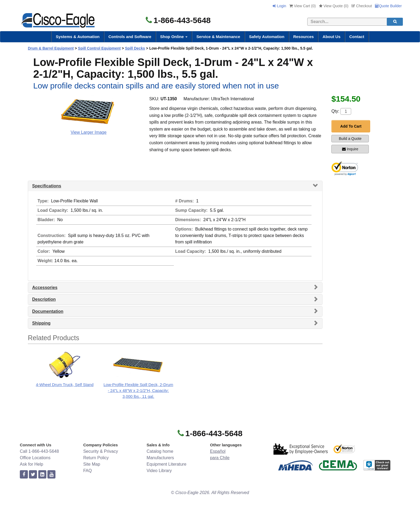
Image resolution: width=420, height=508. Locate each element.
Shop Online (174, 37)
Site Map (92, 464)
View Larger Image (89, 132)
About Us (331, 37)
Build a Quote (350, 139)
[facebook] (24, 475)
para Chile (220, 458)
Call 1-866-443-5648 (39, 451)
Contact (357, 37)
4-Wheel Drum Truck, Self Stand (65, 385)
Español (218, 451)
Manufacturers (160, 458)
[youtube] (51, 475)
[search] (395, 22)
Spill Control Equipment (99, 48)
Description (44, 299)
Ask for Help (31, 464)
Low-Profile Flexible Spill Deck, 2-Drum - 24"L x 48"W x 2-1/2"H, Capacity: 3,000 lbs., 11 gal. (138, 390)
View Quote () (334, 6)
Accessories (45, 288)
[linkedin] (42, 475)
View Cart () (302, 6)
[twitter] (33, 475)
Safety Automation (267, 37)
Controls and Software (130, 37)
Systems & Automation (78, 37)
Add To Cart (351, 126)
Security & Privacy (101, 451)
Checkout (362, 6)
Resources (304, 37)
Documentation (48, 311)
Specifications (47, 186)
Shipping (41, 323)
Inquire (350, 149)
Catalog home (160, 451)
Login (279, 6)
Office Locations (35, 458)
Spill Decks (135, 48)
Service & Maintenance (218, 37)
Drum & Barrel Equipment (51, 48)
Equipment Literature (166, 464)
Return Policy (96, 458)
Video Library (159, 471)
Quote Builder (388, 6)
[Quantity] (346, 111)
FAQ (88, 471)
